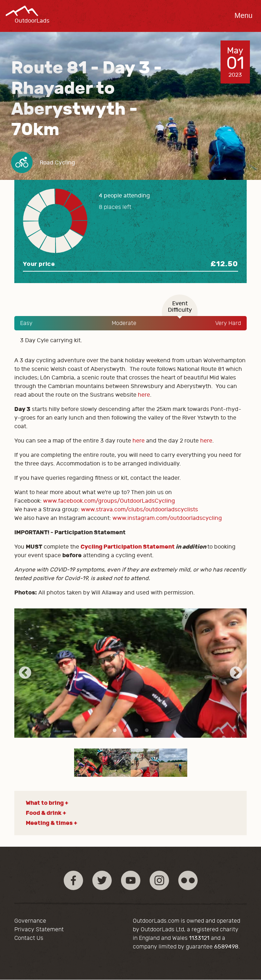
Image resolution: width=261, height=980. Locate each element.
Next (236, 673)
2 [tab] (125, 731)
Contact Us (29, 938)
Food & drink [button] (44, 813)
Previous (25, 673)
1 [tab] (115, 731)
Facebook (73, 880)
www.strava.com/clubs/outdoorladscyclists (139, 510)
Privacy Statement (39, 929)
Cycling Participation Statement (128, 547)
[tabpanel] (130, 673)
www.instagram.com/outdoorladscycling (167, 518)
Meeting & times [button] (49, 823)
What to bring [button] (45, 803)
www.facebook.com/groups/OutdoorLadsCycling (109, 501)
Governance (30, 921)
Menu (243, 15)
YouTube (131, 880)
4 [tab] (147, 731)
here (144, 395)
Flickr (188, 880)
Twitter (102, 880)
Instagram (159, 880)
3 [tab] (136, 731)
